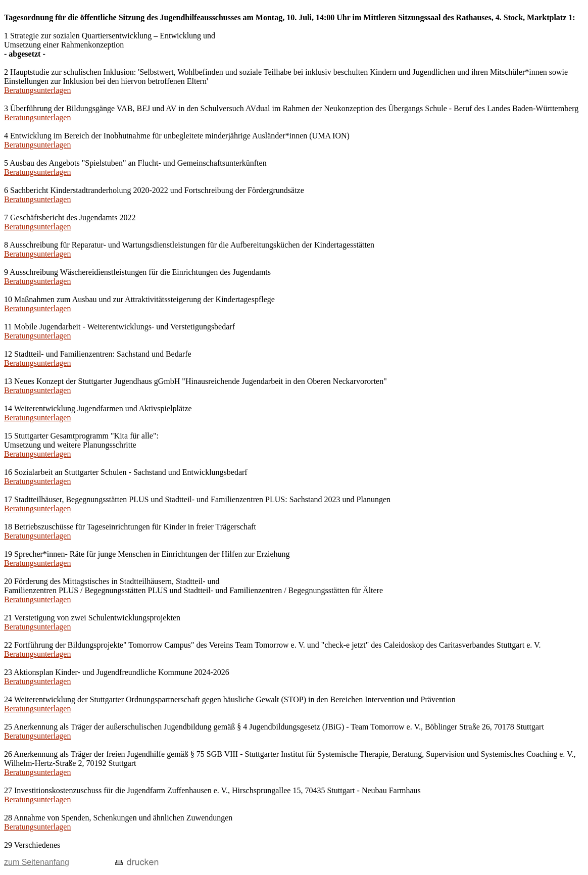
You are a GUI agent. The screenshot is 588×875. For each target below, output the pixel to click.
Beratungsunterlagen (37, 90)
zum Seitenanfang (37, 862)
